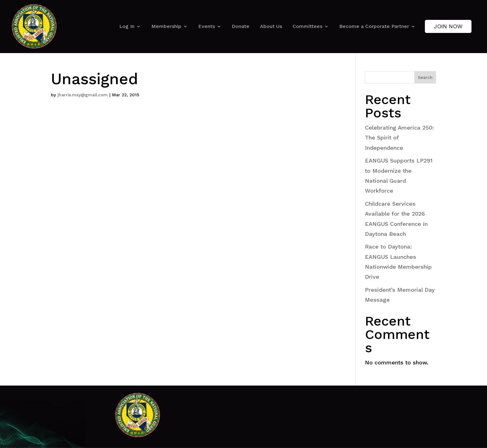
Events (207, 26)
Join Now (448, 26)
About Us (271, 26)
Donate (241, 26)
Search (425, 77)
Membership (166, 26)
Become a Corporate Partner (374, 26)
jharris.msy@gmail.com (83, 95)
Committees (307, 26)
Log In (127, 26)
